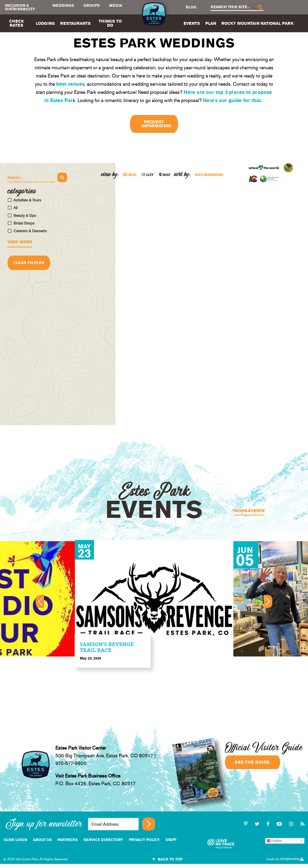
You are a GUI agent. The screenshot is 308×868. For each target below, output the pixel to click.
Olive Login (15, 840)
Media (116, 5)
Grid (130, 175)
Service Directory (103, 840)
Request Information (156, 124)
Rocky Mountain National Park (257, 23)
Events (192, 23)
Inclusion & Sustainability (20, 7)
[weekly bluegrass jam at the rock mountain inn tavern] (154, 599)
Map (165, 175)
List (148, 175)
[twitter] (258, 824)
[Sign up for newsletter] (149, 824)
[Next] (269, 601)
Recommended (209, 175)
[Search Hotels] (31, 178)
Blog (191, 7)
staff (171, 840)
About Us (42, 840)
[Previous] (39, 601)
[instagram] (292, 824)
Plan (211, 23)
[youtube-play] (280, 824)
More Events (250, 511)
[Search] (260, 7)
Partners (68, 840)
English (274, 841)
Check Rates (16, 23)
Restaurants (75, 23)
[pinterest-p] (247, 824)
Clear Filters (29, 263)
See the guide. (253, 762)
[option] (154, 599)
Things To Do (110, 23)
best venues (70, 84)
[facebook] (269, 824)
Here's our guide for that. (233, 100)
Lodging (45, 23)
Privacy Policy (144, 840)
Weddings (63, 5)
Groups (92, 5)
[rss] (302, 824)
